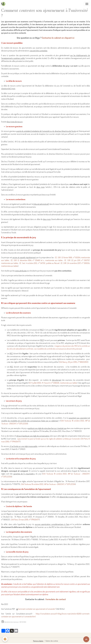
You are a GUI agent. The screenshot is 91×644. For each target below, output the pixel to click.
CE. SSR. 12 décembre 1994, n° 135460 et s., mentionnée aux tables (37, 260)
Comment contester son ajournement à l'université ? (37, 609)
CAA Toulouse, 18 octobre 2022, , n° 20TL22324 (48, 484)
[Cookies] (5, 639)
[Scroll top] (86, 639)
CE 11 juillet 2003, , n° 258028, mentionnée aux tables (53, 383)
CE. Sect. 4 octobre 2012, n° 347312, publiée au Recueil (39, 263)
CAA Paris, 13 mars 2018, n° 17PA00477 (25, 520)
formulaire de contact (56, 599)
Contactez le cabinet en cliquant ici (58, 38)
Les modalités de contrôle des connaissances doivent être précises (58, 349)
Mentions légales (38, 641)
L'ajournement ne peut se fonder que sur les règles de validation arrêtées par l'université (48, 439)
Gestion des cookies (52, 641)
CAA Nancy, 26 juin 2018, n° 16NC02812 (73, 362)
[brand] (4, 4)
